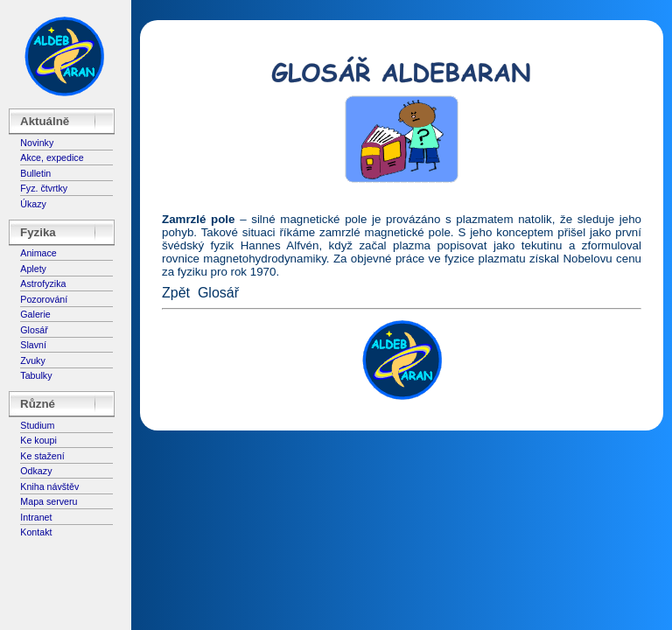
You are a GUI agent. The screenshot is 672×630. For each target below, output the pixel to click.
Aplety (33, 269)
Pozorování (44, 299)
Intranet (36, 517)
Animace (38, 253)
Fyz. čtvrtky (44, 188)
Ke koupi (38, 440)
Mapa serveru (49, 501)
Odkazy (36, 471)
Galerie (35, 314)
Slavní (33, 345)
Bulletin (35, 173)
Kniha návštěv (49, 486)
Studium (37, 425)
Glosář (34, 330)
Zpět (176, 293)
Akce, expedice (52, 157)
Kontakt (36, 532)
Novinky (37, 143)
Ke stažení (42, 456)
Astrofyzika (43, 283)
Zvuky (32, 360)
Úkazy (33, 204)
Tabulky (36, 375)
